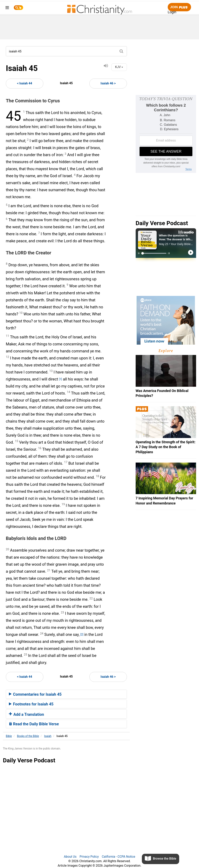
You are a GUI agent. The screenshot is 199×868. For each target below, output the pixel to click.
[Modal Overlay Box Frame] (166, 134)
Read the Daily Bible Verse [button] (34, 724)
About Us (70, 857)
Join (179, 7)
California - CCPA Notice (119, 857)
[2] (82, 634)
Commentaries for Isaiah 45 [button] (35, 694)
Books (28, 736)
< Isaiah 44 (24, 83)
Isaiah (48, 736)
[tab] (66, 694)
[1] (60, 379)
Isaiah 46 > (108, 83)
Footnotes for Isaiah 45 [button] (31, 704)
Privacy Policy (89, 857)
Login (172, 12)
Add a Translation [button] (27, 714)
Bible (9, 736)
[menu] (7, 8)
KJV (119, 67)
